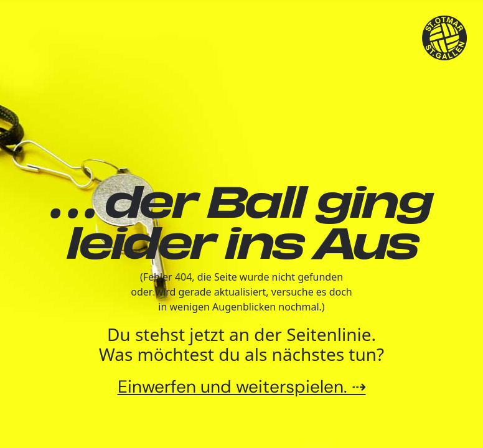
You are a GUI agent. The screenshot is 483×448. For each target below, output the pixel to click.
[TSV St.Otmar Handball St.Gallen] (445, 38)
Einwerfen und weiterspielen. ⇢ (242, 387)
